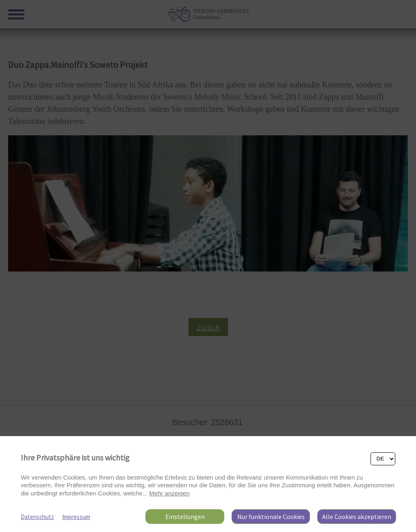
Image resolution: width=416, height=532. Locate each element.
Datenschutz (37, 517)
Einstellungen (185, 517)
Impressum (76, 517)
